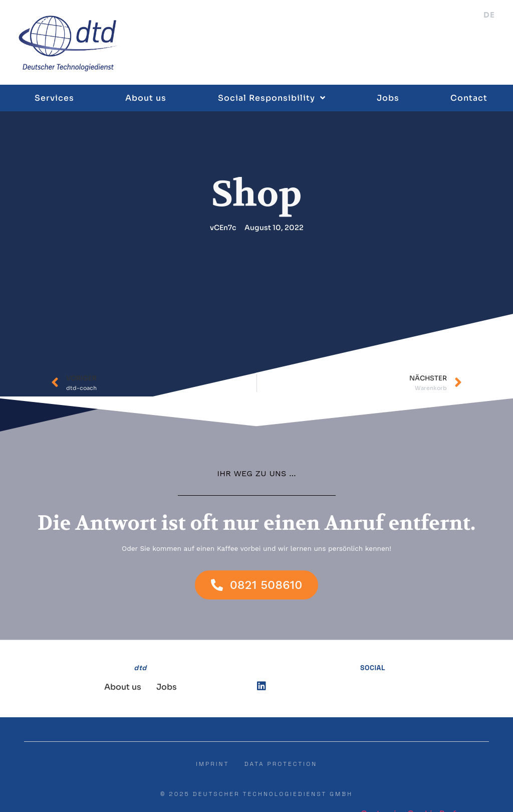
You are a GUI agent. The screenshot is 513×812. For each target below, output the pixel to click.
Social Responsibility (272, 98)
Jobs (388, 98)
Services (54, 98)
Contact (469, 98)
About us (146, 98)
